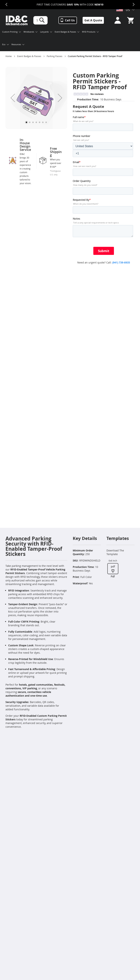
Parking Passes (55, 56)
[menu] (52, 39)
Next (134, 5)
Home (9, 56)
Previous (6, 5)
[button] (13, 98)
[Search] (42, 20)
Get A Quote (93, 20)
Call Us (70, 20)
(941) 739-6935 (121, 262)
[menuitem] (12, 32)
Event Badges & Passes (29, 56)
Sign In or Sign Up (117, 20)
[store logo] (17, 20)
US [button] (123, 10)
